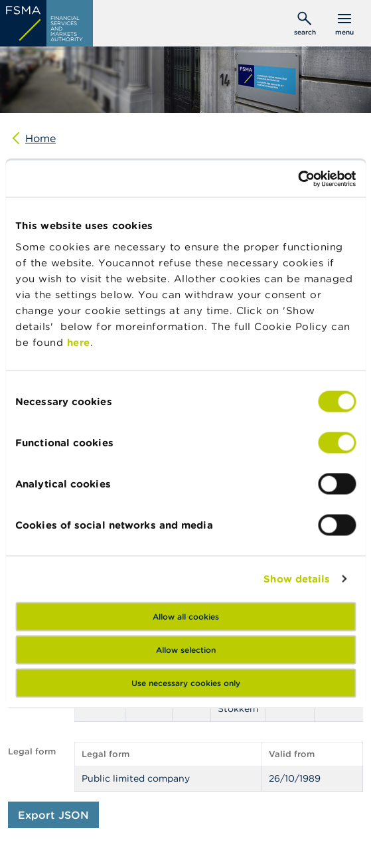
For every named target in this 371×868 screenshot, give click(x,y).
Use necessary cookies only (186, 682)
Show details (297, 579)
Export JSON (53, 815)
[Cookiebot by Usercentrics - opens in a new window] (298, 179)
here (79, 342)
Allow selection (186, 649)
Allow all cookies (186, 616)
